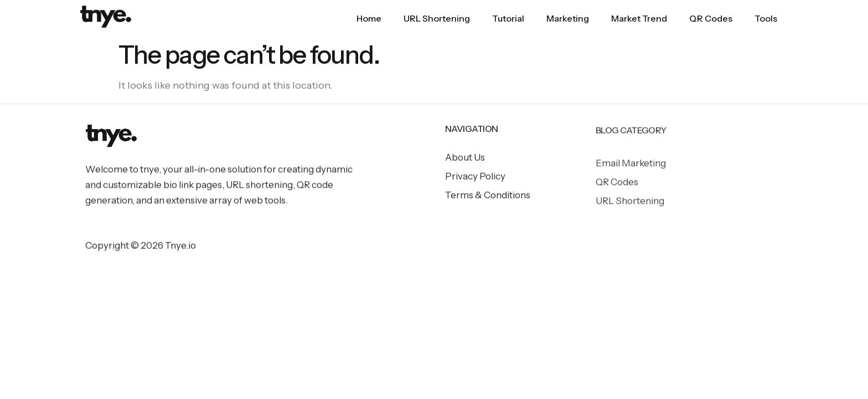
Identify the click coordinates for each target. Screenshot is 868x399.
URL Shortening (437, 18)
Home (369, 18)
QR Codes (711, 18)
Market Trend (639, 18)
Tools (766, 18)
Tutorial (508, 18)
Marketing (568, 18)
